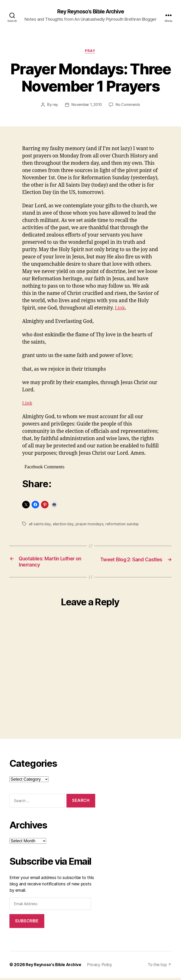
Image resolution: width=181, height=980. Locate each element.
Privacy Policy (102, 967)
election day (63, 525)
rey (54, 106)
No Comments (129, 106)
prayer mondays (90, 525)
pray (90, 52)
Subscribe (27, 923)
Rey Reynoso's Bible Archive (90, 12)
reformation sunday (123, 525)
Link (120, 309)
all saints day (40, 525)
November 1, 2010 (87, 106)
